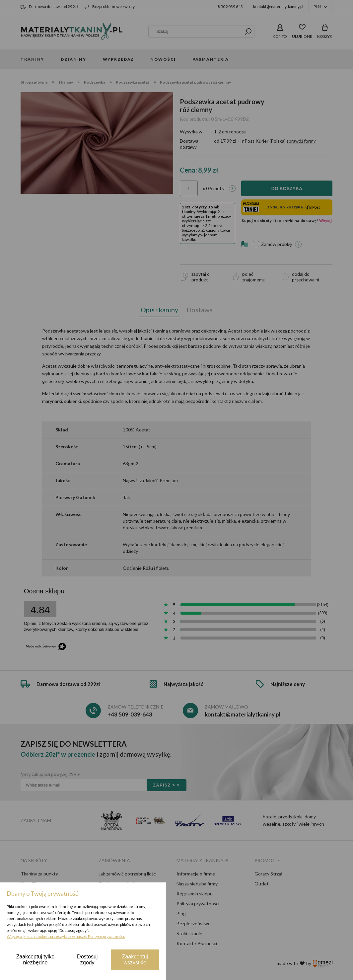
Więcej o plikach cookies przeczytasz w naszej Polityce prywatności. (66, 936)
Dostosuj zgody (87, 960)
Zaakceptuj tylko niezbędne (35, 960)
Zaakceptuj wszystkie (135, 960)
